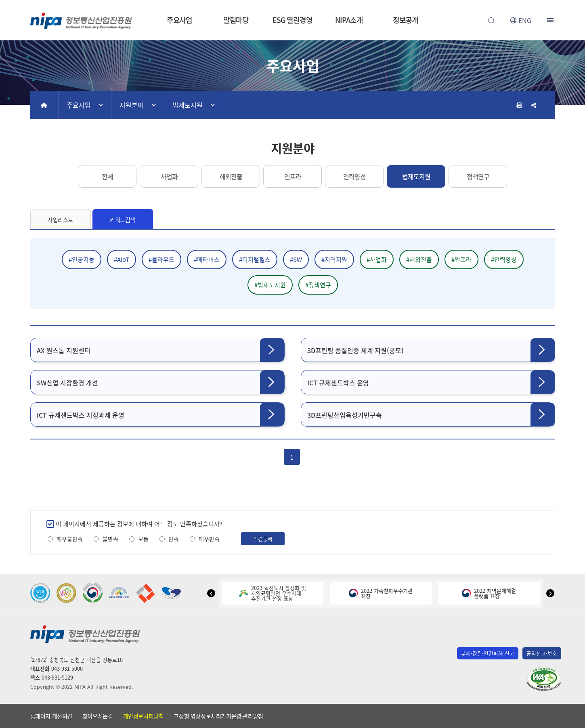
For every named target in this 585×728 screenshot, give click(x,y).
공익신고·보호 (542, 653)
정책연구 (478, 176)
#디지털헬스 (255, 259)
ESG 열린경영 (292, 20)
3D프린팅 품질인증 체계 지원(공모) (355, 350)
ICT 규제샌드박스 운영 (338, 383)
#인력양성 (504, 259)
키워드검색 (123, 220)
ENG (525, 20)
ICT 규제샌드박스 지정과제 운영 (81, 415)
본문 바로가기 (292, 0)
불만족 (110, 539)
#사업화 (377, 259)
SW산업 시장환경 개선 (67, 383)
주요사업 (180, 20)
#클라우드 (161, 259)
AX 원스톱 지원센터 (64, 350)
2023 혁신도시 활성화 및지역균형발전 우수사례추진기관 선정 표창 (273, 593)
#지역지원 (334, 259)
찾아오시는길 (98, 716)
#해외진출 (419, 259)
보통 (143, 539)
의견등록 (263, 539)
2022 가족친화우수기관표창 (381, 593)
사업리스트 (60, 220)
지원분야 (132, 105)
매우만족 (209, 539)
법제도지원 (188, 105)
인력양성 (354, 176)
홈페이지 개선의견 (51, 716)
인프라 (293, 176)
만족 (174, 539)
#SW (296, 259)
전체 (107, 176)
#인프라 (461, 259)
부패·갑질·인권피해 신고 (488, 653)
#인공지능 (82, 259)
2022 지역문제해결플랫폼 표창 (489, 593)
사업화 (169, 176)
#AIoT (122, 259)
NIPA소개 (349, 20)
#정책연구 (318, 285)
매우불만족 (70, 539)
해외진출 (231, 176)
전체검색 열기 (491, 20)
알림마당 (236, 20)
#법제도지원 (270, 285)
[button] (211, 593)
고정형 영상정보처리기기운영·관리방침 (218, 716)
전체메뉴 (551, 20)
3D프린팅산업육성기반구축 (345, 415)
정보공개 (406, 20)
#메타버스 (207, 259)
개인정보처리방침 (144, 716)
